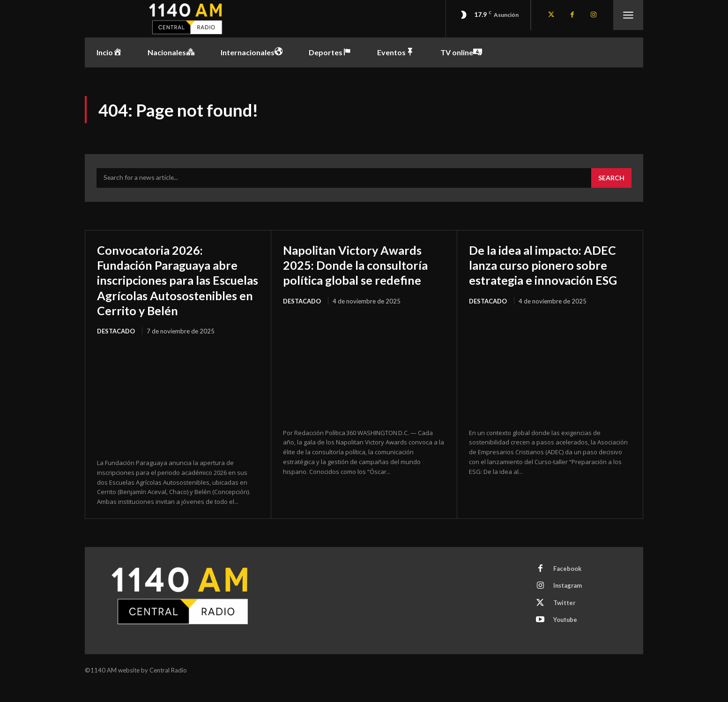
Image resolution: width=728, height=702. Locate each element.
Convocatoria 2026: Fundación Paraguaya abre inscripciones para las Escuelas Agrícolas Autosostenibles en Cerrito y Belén (177, 288)
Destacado (116, 347)
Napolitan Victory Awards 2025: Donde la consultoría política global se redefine (362, 266)
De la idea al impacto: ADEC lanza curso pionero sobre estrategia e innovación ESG (546, 273)
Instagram (569, 603)
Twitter (565, 620)
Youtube (566, 637)
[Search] (611, 179)
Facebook (568, 585)
